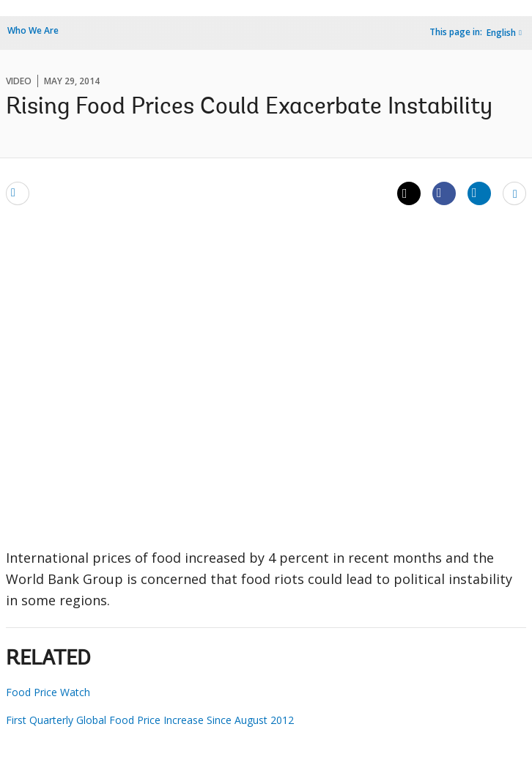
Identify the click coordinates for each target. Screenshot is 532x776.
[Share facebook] (444, 193)
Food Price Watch (48, 692)
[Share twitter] (409, 193)
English (501, 33)
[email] (18, 193)
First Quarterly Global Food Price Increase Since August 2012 (150, 720)
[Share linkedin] (479, 193)
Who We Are (33, 30)
